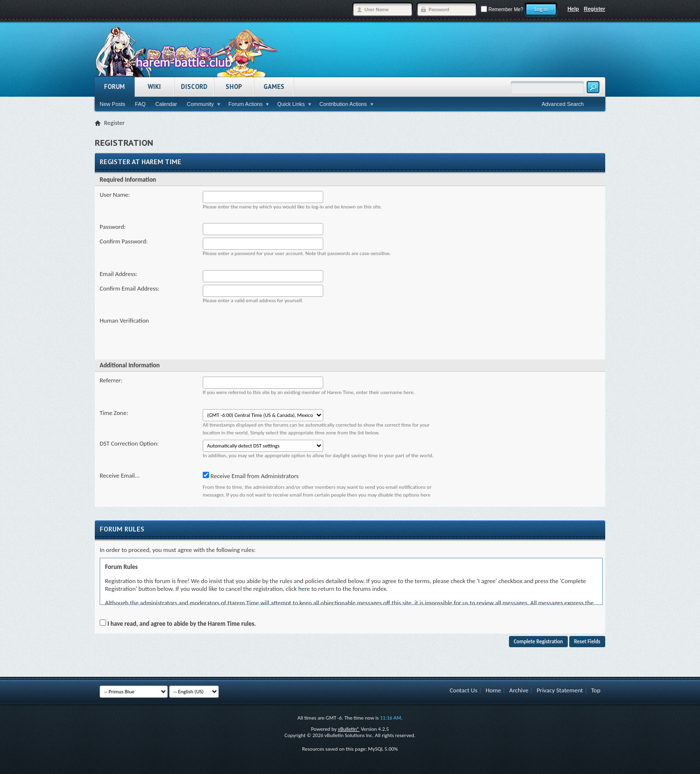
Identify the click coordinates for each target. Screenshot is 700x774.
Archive (519, 690)
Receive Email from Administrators (251, 476)
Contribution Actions (343, 104)
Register (595, 9)
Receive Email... (120, 475)
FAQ (140, 104)
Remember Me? (502, 9)
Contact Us (464, 690)
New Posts (113, 104)
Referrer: (111, 380)
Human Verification (124, 320)
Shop (234, 87)
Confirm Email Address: (130, 288)
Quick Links (291, 104)
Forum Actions (245, 104)
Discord (194, 87)
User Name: (115, 195)
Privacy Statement (560, 690)
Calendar (166, 104)
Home (493, 690)
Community (200, 104)
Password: (113, 227)
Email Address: (119, 274)
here (304, 589)
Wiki (154, 87)
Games (274, 87)
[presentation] (277, 336)
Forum (114, 87)
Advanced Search (563, 104)
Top (596, 690)
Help (573, 9)
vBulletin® (349, 729)
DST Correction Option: (129, 443)
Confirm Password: (124, 241)
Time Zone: (114, 413)
